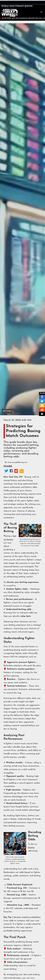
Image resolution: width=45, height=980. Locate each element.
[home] (10, 13)
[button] (41, 12)
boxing (31, 848)
